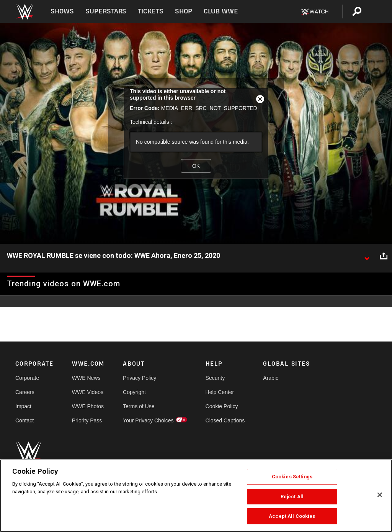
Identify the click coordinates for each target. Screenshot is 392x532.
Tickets (151, 11)
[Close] (380, 495)
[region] (196, 496)
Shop (184, 11)
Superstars (106, 11)
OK (196, 166)
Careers (25, 392)
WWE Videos (88, 392)
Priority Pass (87, 420)
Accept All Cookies (292, 516)
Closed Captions (225, 420)
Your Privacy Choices (148, 420)
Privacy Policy (140, 378)
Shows (62, 11)
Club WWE (221, 11)
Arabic (271, 378)
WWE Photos (88, 406)
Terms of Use (139, 406)
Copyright (134, 392)
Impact (23, 406)
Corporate (27, 378)
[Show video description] (367, 256)
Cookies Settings (292, 477)
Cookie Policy (222, 406)
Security (215, 378)
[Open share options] (384, 256)
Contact (24, 420)
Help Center (220, 392)
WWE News (86, 378)
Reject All (292, 497)
